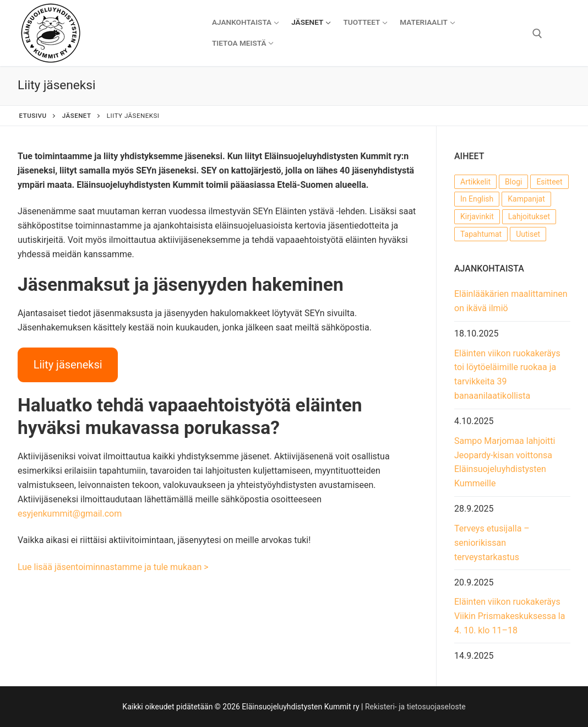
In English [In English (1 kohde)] (477, 199)
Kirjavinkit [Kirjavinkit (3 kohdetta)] (477, 216)
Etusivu (33, 116)
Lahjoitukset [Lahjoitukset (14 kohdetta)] (529, 216)
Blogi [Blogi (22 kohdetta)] (513, 182)
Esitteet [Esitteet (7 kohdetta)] (549, 182)
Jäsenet (77, 116)
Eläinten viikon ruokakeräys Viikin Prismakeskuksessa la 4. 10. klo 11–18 (510, 616)
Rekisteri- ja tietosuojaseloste (415, 707)
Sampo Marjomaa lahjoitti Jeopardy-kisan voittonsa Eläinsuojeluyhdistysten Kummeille (505, 462)
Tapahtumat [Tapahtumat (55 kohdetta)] (481, 234)
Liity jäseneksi (68, 365)
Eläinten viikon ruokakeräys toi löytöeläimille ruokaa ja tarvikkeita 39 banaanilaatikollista (507, 375)
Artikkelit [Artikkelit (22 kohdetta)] (475, 182)
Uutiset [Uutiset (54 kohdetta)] (528, 234)
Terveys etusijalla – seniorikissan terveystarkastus (492, 543)
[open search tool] (537, 34)
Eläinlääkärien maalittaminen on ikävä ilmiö (511, 301)
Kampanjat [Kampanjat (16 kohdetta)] (526, 199)
